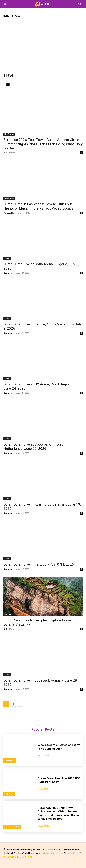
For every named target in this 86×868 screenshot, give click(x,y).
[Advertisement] (43, 45)
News (9, 794)
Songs (10, 760)
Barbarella (9, 213)
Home (6, 16)
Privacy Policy (72, 853)
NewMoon (8, 273)
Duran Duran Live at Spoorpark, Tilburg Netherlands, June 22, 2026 (33, 446)
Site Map (28, 857)
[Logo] (43, 4)
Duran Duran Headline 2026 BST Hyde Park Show (59, 780)
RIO (5, 153)
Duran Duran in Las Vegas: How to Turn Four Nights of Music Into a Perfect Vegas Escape (38, 206)
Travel (7, 258)
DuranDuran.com (55, 853)
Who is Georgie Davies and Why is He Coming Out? (59, 747)
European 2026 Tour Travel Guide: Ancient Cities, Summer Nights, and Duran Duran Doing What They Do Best (43, 144)
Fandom (8, 614)
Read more (44, 755)
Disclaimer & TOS (13, 857)
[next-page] (20, 704)
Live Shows (9, 134)
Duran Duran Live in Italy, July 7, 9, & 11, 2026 (39, 564)
